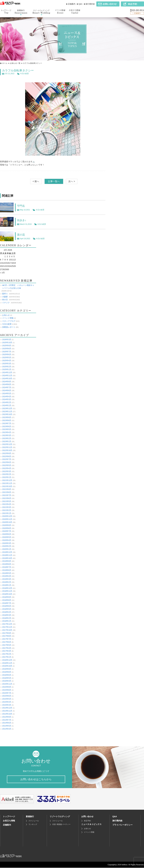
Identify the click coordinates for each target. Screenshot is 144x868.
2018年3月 (7, 615)
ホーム (5, 63)
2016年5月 (7, 678)
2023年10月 (7, 414)
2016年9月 (7, 669)
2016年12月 (7, 660)
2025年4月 (7, 360)
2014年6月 (7, 723)
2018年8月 (7, 600)
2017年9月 (7, 633)
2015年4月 (7, 702)
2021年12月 (7, 480)
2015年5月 (7, 699)
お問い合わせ (87, 817)
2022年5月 (7, 465)
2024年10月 (7, 378)
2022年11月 (7, 447)
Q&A (115, 817)
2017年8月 (7, 636)
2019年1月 (7, 585)
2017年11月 (7, 627)
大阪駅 (5, 297)
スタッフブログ (9, 321)
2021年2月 (7, 510)
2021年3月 (7, 507)
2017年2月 (7, 654)
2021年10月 (7, 486)
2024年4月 (7, 396)
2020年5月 (7, 537)
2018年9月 (7, 597)
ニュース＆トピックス (91, 825)
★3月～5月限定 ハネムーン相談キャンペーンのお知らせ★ (18, 287)
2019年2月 (7, 582)
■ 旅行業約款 (89, 4)
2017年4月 (7, 648)
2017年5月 (7, 645)
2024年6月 (7, 390)
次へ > (72, 181)
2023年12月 (7, 408)
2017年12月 (7, 624)
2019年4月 (7, 576)
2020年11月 (7, 519)
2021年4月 (7, 504)
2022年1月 (7, 477)
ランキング (33, 825)
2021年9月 (7, 489)
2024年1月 (7, 405)
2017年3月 (7, 651)
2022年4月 (7, 468)
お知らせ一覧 (15, 63)
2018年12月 (7, 588)
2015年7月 (7, 693)
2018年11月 (7, 591)
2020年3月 (7, 543)
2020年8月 (7, 528)
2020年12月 (7, 516)
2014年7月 (7, 720)
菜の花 (21, 235)
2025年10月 (7, 342)
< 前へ (36, 181)
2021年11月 (7, 483)
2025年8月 (7, 349)
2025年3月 (7, 364)
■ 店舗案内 (71, 4)
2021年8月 (7, 492)
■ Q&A (80, 4)
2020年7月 (7, 531)
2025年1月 (7, 369)
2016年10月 (7, 666)
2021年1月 (7, 513)
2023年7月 (7, 423)
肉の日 (5, 300)
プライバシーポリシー (122, 825)
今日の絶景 (24, 74)
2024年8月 (7, 384)
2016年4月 (7, 681)
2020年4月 (7, 540)
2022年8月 (7, 456)
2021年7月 (7, 495)
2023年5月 (7, 429)
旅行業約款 (117, 821)
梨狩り (5, 294)
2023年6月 (7, 426)
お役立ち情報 (9, 821)
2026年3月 (7, 339)
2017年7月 (7, 639)
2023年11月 (7, 411)
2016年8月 (7, 672)
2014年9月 (7, 717)
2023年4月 (7, 432)
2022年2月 (7, 474)
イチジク (6, 303)
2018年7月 (7, 603)
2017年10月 (7, 630)
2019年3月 (7, 579)
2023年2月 (7, 438)
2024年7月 (7, 387)
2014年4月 (7, 729)
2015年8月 (7, 690)
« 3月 (2, 273)
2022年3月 (7, 471)
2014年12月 (7, 708)
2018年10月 (7, 594)
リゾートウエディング (60, 817)
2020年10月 (7, 522)
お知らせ (6, 315)
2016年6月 (7, 675)
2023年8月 (7, 420)
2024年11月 (7, 375)
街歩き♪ (22, 220)
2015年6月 (7, 696)
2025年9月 (7, 346)
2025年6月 (7, 354)
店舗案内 (7, 825)
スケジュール (34, 821)
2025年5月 (7, 357)
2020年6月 (7, 534)
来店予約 (87, 821)
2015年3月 (7, 705)
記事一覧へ (54, 181)
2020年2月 (7, 546)
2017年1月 (7, 657)
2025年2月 (7, 366)
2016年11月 (7, 663)
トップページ (9, 817)
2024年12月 (7, 372)
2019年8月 (7, 564)
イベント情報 (8, 318)
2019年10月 (7, 558)
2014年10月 (7, 714)
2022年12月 (7, 444)
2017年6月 (7, 642)
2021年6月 (7, 498)
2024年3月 (7, 399)
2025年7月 (7, 351)
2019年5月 (7, 573)
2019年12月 (7, 552)
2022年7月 (7, 459)
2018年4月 (7, 612)
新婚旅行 (30, 817)
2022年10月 (7, 450)
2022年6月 (7, 462)
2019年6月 (7, 570)
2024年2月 (7, 402)
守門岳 (21, 206)
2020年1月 (7, 549)
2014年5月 (7, 726)
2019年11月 (7, 555)
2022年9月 (7, 453)
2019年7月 (7, 567)
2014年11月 (7, 711)
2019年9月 (7, 561)
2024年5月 (7, 393)
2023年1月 (7, 441)
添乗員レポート (9, 327)
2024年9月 (7, 381)
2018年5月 (7, 609)
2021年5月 (7, 501)
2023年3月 (7, 435)
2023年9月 (7, 417)
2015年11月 (7, 684)
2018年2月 (7, 618)
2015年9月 (7, 687)
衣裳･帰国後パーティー (61, 825)
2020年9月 (7, 525)
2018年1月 (7, 621)
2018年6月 (7, 606)
